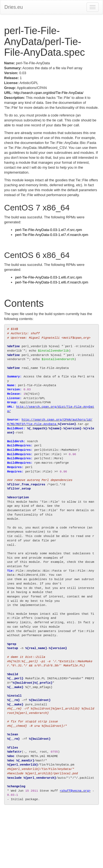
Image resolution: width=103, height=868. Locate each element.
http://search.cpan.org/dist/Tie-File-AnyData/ (49, 93)
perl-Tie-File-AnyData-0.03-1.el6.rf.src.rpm (49, 277)
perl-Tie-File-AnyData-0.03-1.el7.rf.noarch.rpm (52, 235)
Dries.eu (14, 7)
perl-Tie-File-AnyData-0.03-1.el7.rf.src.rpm (49, 230)
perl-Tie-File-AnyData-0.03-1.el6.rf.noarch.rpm (52, 282)
